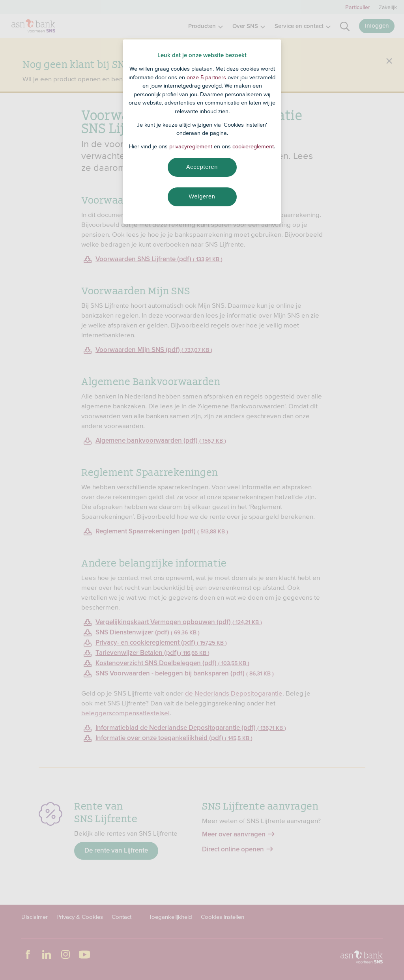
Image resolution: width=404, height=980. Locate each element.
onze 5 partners (206, 77)
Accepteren (202, 167)
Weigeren (202, 196)
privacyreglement (191, 146)
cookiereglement (253, 146)
